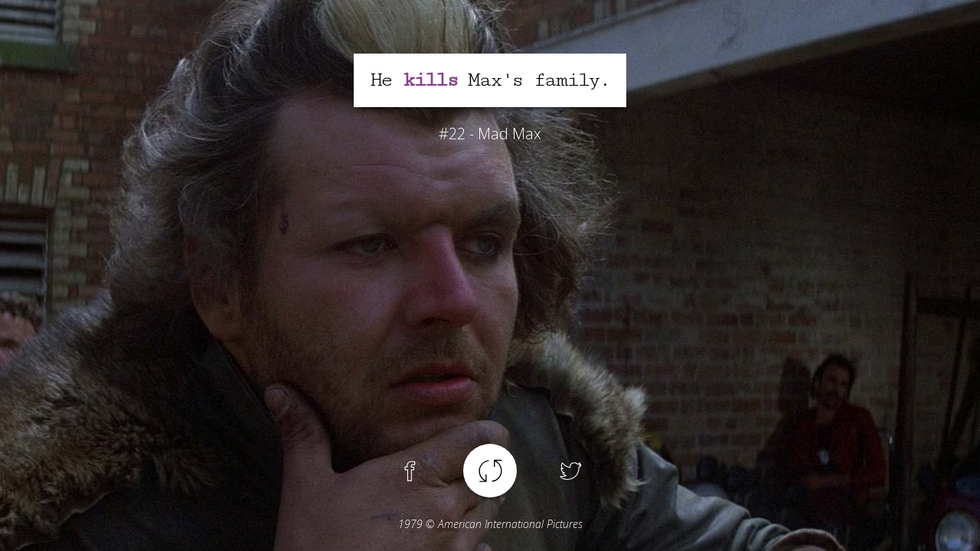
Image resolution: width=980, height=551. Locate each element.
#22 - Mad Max (490, 134)
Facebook (410, 471)
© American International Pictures (490, 524)
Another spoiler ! (490, 471)
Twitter (570, 471)
